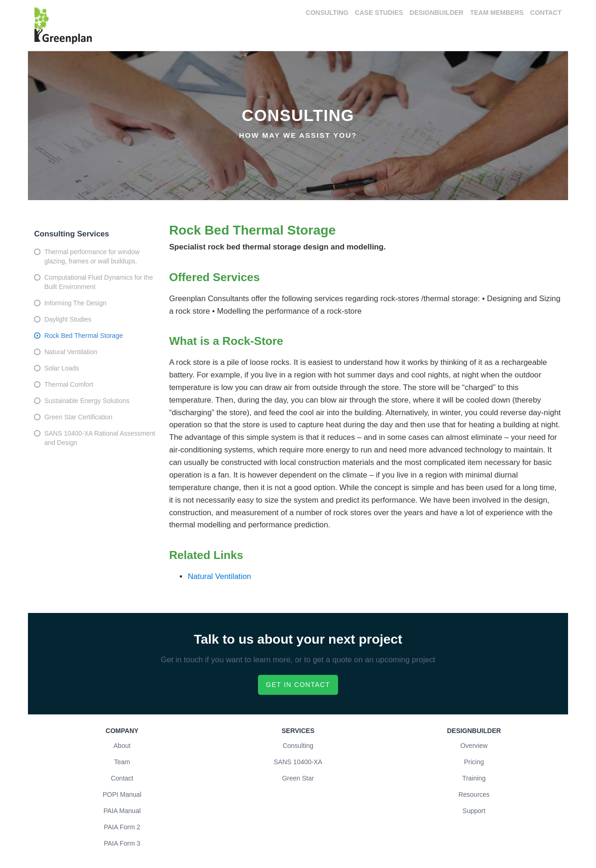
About (122, 746)
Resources (474, 794)
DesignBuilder (437, 13)
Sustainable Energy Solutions (87, 401)
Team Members (497, 13)
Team (122, 762)
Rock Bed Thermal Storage (84, 336)
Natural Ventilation (71, 352)
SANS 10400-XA (298, 762)
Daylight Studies (68, 319)
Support (474, 811)
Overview (474, 746)
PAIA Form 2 (122, 827)
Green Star (298, 778)
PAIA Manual (122, 811)
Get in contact (298, 685)
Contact (546, 13)
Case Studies (379, 13)
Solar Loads (62, 368)
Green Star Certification (78, 417)
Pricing (474, 762)
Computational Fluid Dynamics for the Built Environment (98, 282)
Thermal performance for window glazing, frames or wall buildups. (92, 256)
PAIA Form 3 (122, 843)
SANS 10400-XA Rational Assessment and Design (100, 438)
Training (474, 778)
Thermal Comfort (69, 384)
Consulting (327, 13)
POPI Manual (122, 794)
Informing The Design (75, 303)
